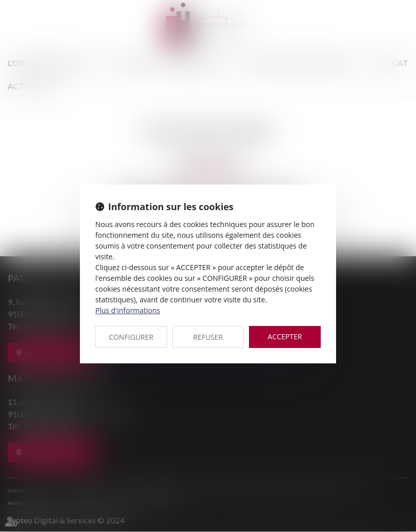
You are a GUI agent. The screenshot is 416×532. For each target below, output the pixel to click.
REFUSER (208, 337)
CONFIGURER (131, 337)
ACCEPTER (285, 336)
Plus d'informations (128, 310)
